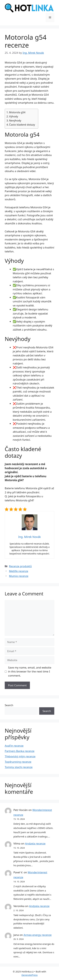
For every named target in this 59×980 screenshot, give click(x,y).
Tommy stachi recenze (19, 767)
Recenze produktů (20, 566)
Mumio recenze (19, 576)
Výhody (14, 116)
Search (9, 705)
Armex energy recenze (38, 935)
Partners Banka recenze (20, 751)
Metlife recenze (19, 571)
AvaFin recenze (14, 746)
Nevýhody (15, 121)
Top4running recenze (18, 762)
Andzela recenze (35, 843)
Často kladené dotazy (22, 125)
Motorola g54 (17, 112)
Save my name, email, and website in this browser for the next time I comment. (30, 672)
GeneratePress (29, 975)
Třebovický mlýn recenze (20, 756)
